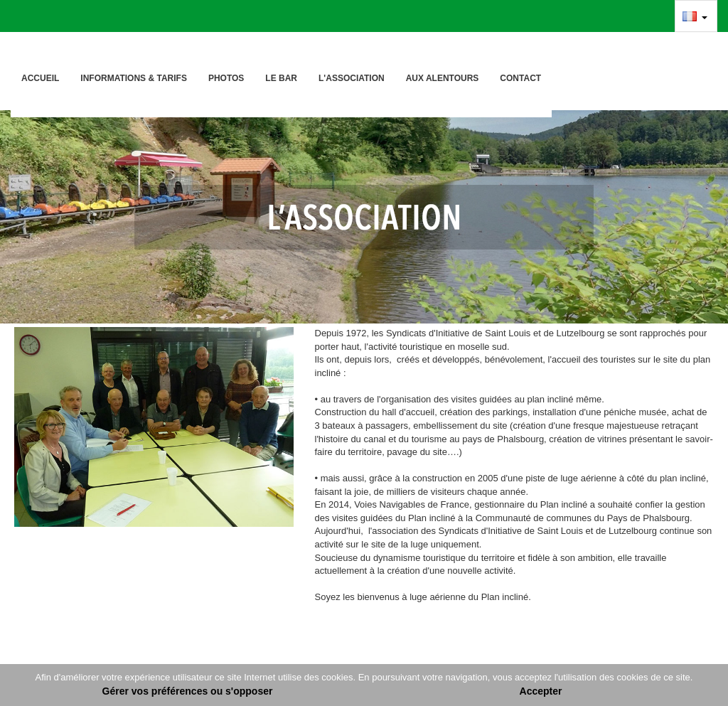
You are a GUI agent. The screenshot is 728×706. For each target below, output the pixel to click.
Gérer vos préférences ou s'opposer (188, 691)
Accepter (541, 691)
